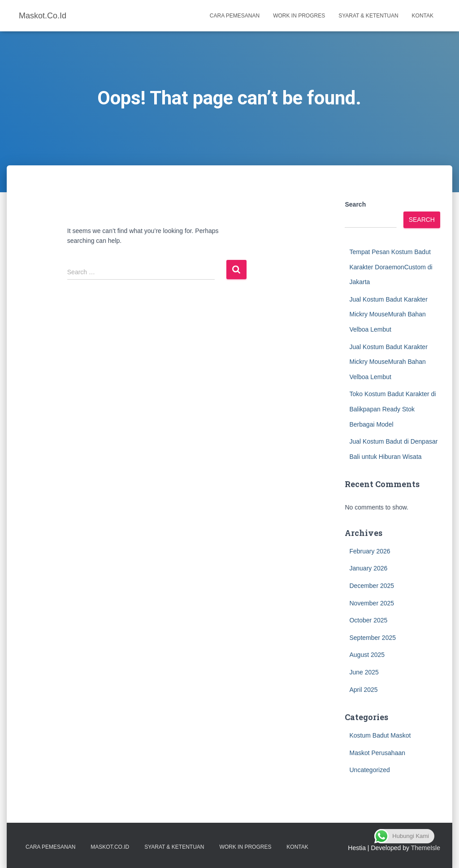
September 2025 (372, 638)
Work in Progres (299, 16)
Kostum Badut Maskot (380, 735)
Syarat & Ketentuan (368, 16)
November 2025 (372, 603)
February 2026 (370, 551)
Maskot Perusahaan (377, 753)
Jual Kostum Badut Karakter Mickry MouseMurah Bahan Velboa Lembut (388, 314)
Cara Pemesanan (235, 16)
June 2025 (364, 672)
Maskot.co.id (110, 847)
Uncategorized (369, 770)
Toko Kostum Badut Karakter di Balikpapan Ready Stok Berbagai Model (392, 409)
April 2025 (363, 690)
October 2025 (368, 620)
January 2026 (368, 568)
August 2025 (367, 655)
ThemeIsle (426, 848)
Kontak (423, 16)
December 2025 (372, 586)
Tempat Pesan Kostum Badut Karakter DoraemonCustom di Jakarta (391, 267)
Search (355, 204)
